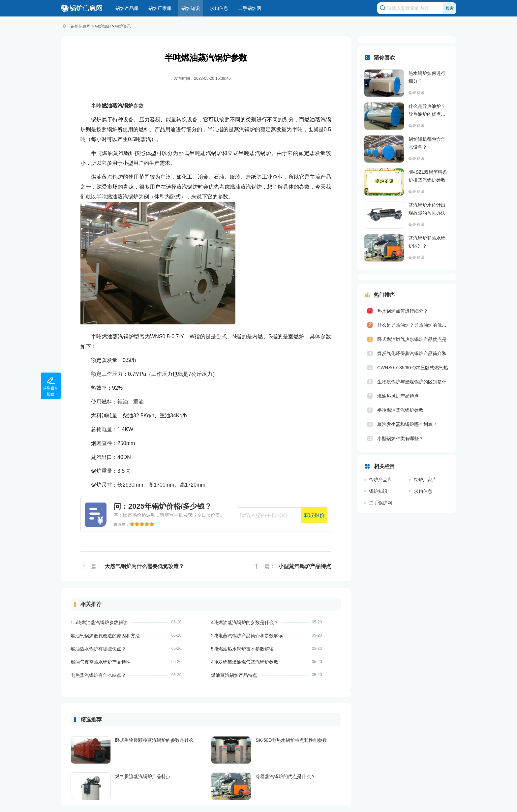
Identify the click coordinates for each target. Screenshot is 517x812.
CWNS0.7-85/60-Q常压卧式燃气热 (413, 368)
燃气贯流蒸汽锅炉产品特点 (143, 776)
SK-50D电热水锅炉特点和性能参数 (291, 740)
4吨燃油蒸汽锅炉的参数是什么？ (245, 622)
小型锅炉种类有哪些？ (400, 438)
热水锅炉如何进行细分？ (427, 77)
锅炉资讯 (123, 26)
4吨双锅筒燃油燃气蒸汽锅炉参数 (245, 662)
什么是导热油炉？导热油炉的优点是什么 (427, 111)
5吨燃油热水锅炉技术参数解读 (242, 649)
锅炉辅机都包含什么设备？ (427, 143)
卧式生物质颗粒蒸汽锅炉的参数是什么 (154, 740)
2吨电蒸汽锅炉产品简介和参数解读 (247, 636)
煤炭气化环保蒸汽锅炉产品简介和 (412, 353)
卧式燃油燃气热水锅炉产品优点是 (412, 339)
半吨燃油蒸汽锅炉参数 (400, 410)
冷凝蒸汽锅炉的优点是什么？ (286, 776)
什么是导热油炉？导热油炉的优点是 (413, 325)
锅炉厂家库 (160, 8)
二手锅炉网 (250, 8)
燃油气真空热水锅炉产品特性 (101, 662)
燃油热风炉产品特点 (398, 396)
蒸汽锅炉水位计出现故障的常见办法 (427, 209)
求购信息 (219, 8)
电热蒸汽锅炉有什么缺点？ (98, 675)
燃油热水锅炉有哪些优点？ (98, 649)
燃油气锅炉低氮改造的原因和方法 (105, 636)
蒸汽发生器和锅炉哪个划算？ (407, 424)
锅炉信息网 (80, 26)
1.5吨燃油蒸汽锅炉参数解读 (99, 622)
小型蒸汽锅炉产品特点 (305, 566)
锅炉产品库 (127, 8)
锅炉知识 (191, 8)
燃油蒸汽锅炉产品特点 (234, 675)
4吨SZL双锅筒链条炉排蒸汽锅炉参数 (428, 176)
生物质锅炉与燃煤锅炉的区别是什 (412, 382)
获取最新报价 (51, 385)
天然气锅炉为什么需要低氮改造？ (144, 566)
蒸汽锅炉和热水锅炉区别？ (427, 242)
